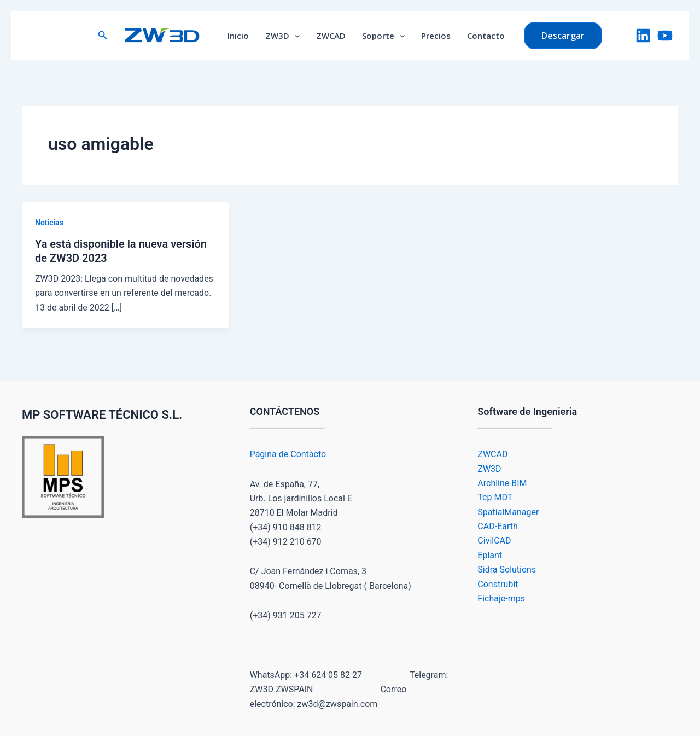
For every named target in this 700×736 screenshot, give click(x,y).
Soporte (383, 36)
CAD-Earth (497, 526)
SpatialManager (508, 512)
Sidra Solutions (507, 569)
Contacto (486, 36)
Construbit (498, 584)
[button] (103, 35)
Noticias (49, 223)
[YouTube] (665, 36)
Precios (436, 36)
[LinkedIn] (643, 36)
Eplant (490, 555)
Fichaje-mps (501, 598)
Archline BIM (502, 483)
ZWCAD (331, 36)
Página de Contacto (288, 454)
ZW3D (282, 36)
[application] (294, 36)
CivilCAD (494, 541)
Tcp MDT (495, 497)
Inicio (238, 36)
